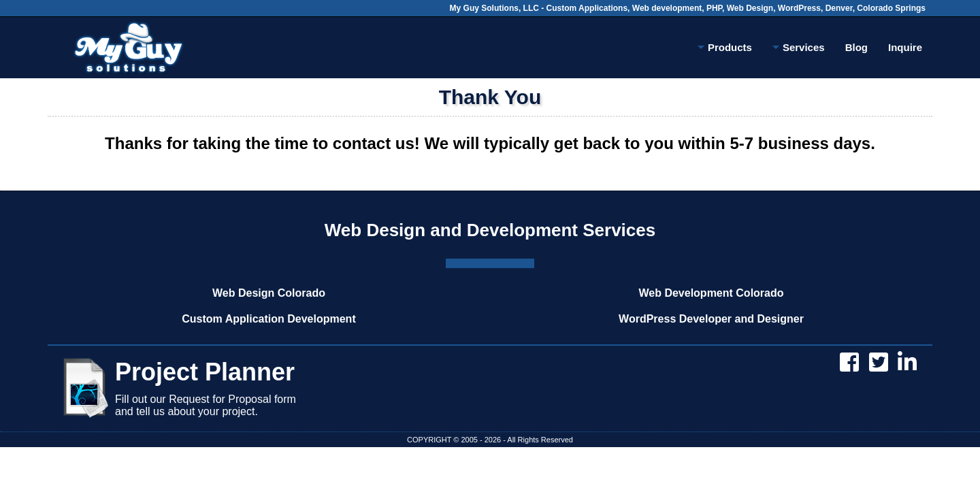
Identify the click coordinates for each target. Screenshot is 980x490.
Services (799, 50)
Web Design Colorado (269, 293)
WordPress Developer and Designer (711, 319)
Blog (856, 47)
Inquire (905, 47)
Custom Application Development (268, 319)
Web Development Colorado (711, 293)
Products (725, 50)
